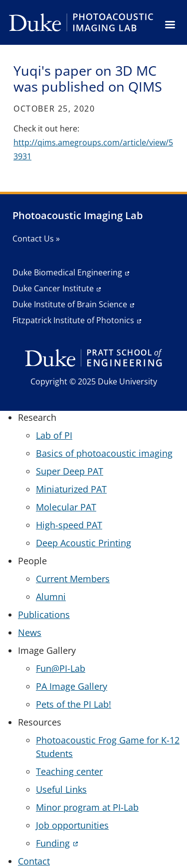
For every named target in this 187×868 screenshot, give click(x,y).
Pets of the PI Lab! (74, 704)
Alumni (51, 597)
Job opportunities (72, 825)
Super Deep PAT (70, 471)
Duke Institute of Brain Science (70, 304)
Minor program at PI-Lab (87, 807)
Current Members (73, 579)
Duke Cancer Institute (53, 288)
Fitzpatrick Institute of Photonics (73, 320)
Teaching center (69, 771)
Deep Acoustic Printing (84, 543)
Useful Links (61, 789)
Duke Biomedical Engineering (67, 272)
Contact (34, 861)
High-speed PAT (69, 525)
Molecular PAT (66, 507)
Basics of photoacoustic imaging (104, 453)
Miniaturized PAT (71, 489)
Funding (53, 843)
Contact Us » (36, 239)
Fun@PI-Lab (61, 668)
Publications (44, 615)
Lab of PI (54, 435)
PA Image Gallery (72, 686)
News (30, 632)
